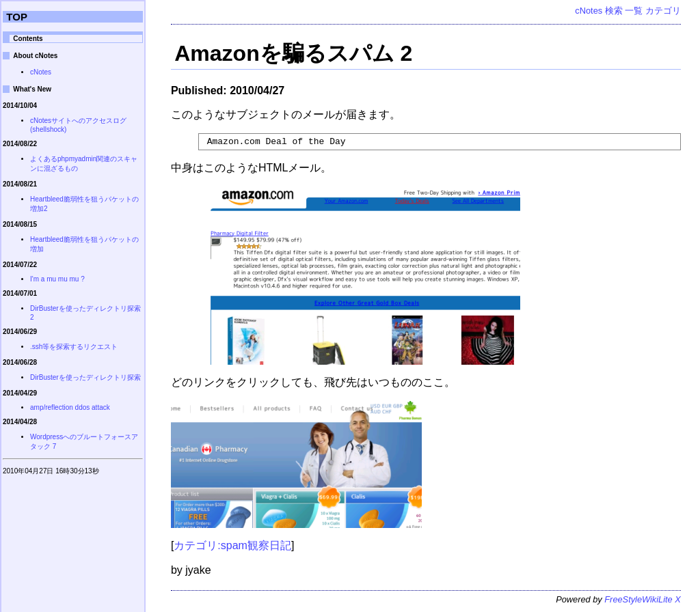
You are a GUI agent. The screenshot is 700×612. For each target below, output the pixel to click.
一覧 (634, 11)
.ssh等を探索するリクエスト (74, 347)
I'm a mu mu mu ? (57, 279)
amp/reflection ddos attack (70, 407)
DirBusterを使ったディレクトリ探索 (85, 377)
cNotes (589, 11)
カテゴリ (663, 11)
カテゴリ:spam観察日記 (232, 547)
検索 (614, 11)
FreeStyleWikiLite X (643, 601)
